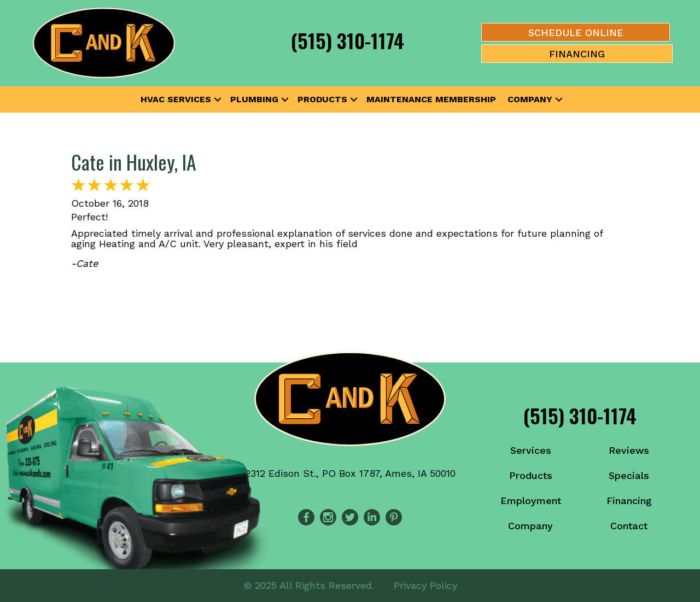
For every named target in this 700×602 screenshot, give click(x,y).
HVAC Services (176, 99)
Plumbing (254, 99)
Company (530, 99)
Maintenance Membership (431, 99)
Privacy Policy (425, 585)
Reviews (629, 450)
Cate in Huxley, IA (134, 162)
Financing (629, 501)
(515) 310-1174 (348, 40)
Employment (531, 501)
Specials (629, 475)
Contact (629, 526)
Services (531, 450)
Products (322, 99)
